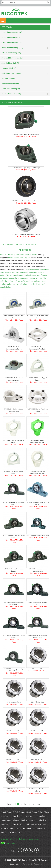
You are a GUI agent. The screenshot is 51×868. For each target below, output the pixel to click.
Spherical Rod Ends (27, 266)
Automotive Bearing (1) (11, 89)
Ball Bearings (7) (8, 78)
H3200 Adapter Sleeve (38, 702)
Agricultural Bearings (9, 266)
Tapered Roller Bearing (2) (12, 84)
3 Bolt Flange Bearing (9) (11, 37)
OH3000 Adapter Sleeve (38, 731)
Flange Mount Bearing (40, 257)
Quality (39, 828)
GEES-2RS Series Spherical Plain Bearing (26, 234)
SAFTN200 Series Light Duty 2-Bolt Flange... (26, 168)
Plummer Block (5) (9, 68)
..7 (34, 804)
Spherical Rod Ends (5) (10, 63)
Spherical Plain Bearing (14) (12, 58)
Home (19, 244)
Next (39, 804)
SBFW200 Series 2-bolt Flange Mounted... (26, 134)
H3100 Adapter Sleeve (14, 789)
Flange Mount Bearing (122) (12, 48)
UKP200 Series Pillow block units (38, 536)
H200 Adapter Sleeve (38, 669)
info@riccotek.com (31, 839)
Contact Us (15, 832)
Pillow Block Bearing (9, 260)
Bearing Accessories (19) (11, 94)
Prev (10, 804)
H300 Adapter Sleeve (14, 702)
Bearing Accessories (15, 269)
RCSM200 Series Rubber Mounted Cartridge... (26, 201)
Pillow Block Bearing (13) (11, 53)
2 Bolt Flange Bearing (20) (12, 32)
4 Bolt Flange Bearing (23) (12, 42)
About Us (14, 828)
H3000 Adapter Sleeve (38, 760)
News (3, 832)
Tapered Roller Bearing (33, 263)
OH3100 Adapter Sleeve (14, 731)
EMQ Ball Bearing (15, 263)
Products (27, 828)
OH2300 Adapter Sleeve (14, 760)
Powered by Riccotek (32, 864)
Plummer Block (24, 260)
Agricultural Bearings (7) (11, 73)
